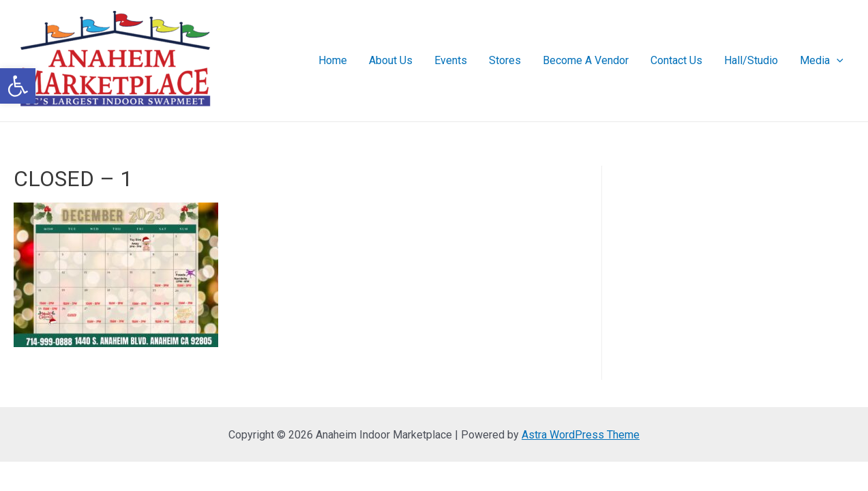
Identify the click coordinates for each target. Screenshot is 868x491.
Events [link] (451, 60)
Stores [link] (505, 60)
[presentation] (837, 61)
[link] (18, 86)
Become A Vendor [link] (586, 60)
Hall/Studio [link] (751, 60)
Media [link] (822, 61)
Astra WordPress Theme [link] (581, 435)
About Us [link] (391, 60)
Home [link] (333, 60)
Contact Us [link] (676, 60)
